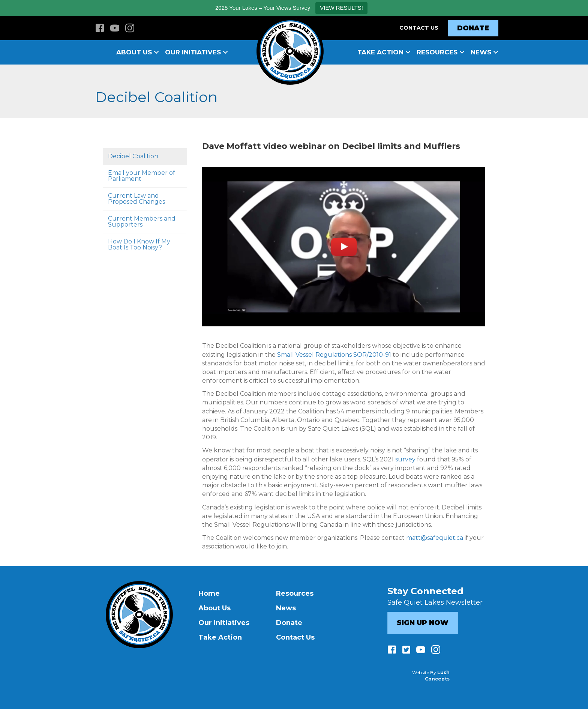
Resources (437, 52)
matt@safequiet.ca (435, 538)
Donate (289, 623)
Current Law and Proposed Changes (136, 199)
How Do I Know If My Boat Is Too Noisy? (139, 244)
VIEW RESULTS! (341, 8)
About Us (134, 52)
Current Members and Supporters (142, 222)
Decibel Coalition (133, 156)
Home (209, 593)
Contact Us (419, 28)
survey (405, 459)
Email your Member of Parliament (142, 176)
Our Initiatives (193, 52)
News (481, 52)
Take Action (380, 52)
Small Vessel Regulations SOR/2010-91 (334, 355)
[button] (156, 52)
